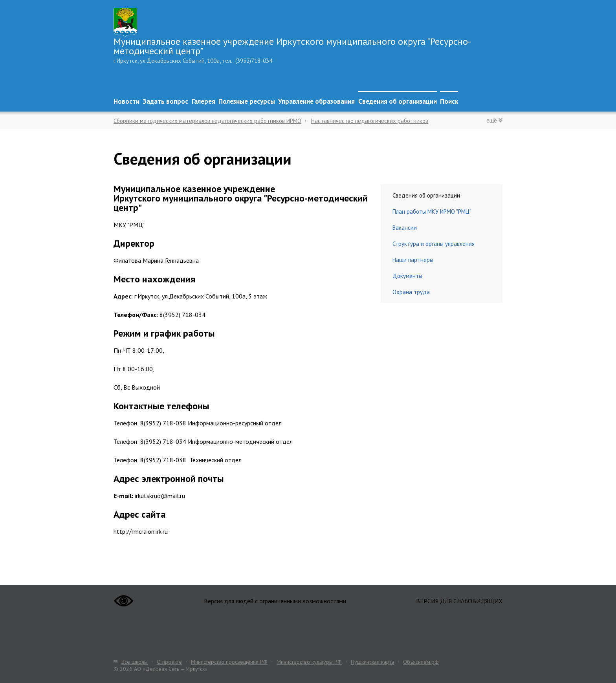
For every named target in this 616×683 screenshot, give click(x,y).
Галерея (203, 101)
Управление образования (316, 101)
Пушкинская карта (372, 662)
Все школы (135, 662)
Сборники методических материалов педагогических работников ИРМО (207, 121)
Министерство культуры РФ (309, 662)
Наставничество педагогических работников (370, 121)
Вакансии (405, 228)
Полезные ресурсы (247, 101)
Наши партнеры (413, 260)
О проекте (169, 662)
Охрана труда (411, 292)
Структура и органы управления (434, 244)
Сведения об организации (398, 101)
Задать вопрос (165, 101)
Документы (407, 276)
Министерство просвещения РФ (229, 662)
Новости (126, 101)
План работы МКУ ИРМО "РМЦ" (432, 211)
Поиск (449, 101)
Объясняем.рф (421, 662)
